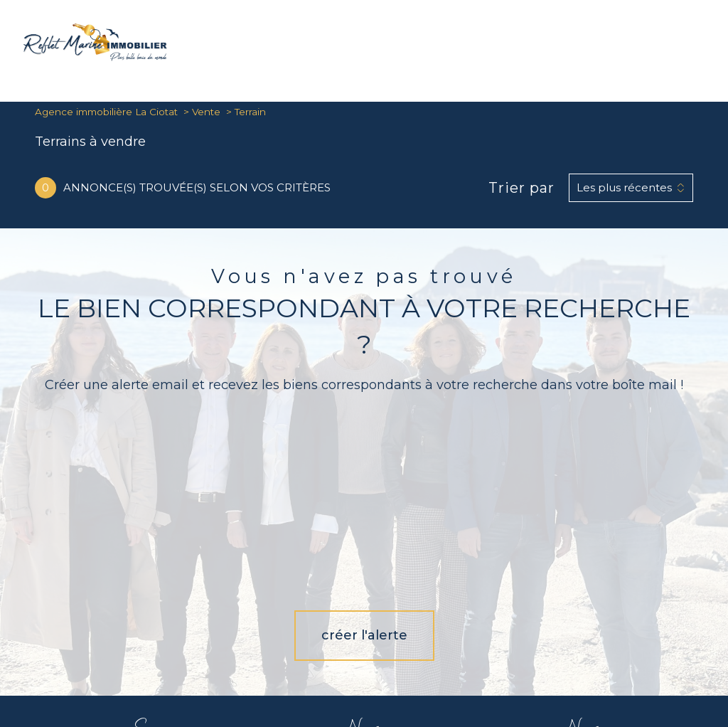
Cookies (478, 680)
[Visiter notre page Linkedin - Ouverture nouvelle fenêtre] (408, 596)
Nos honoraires (310, 670)
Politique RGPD (643, 670)
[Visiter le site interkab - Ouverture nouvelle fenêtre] (601, 591)
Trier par (521, 188)
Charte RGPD (529, 670)
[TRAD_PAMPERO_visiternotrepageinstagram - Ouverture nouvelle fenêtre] (364, 596)
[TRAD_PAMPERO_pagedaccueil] (95, 57)
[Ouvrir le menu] (705, 45)
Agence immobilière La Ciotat (106, 112)
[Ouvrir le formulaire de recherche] (660, 45)
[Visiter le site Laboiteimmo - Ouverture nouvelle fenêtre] (364, 706)
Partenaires (584, 670)
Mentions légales (430, 670)
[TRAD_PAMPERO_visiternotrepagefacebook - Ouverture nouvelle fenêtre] (320, 596)
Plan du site (368, 670)
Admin (483, 670)
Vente (206, 112)
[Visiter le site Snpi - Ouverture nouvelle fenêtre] (522, 591)
